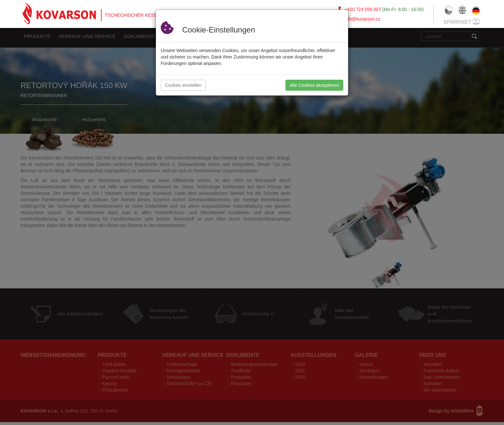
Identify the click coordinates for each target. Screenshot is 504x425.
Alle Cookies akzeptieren (314, 85)
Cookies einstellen (183, 85)
